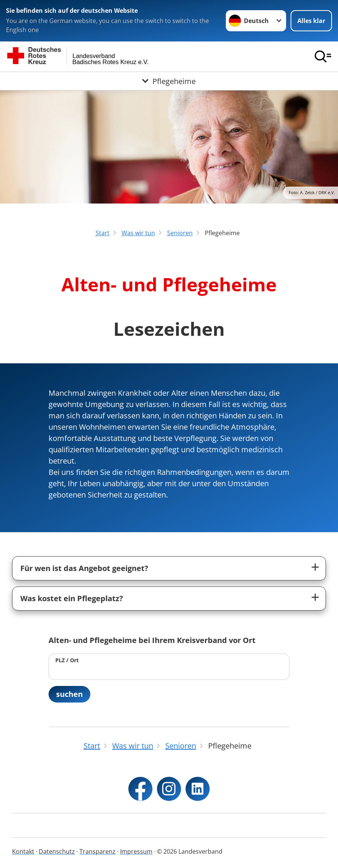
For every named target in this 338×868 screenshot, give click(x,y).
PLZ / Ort (67, 660)
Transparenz (97, 851)
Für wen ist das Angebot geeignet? (84, 568)
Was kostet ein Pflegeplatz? (72, 598)
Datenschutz (57, 851)
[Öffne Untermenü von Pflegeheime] (169, 81)
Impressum (136, 851)
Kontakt (23, 851)
